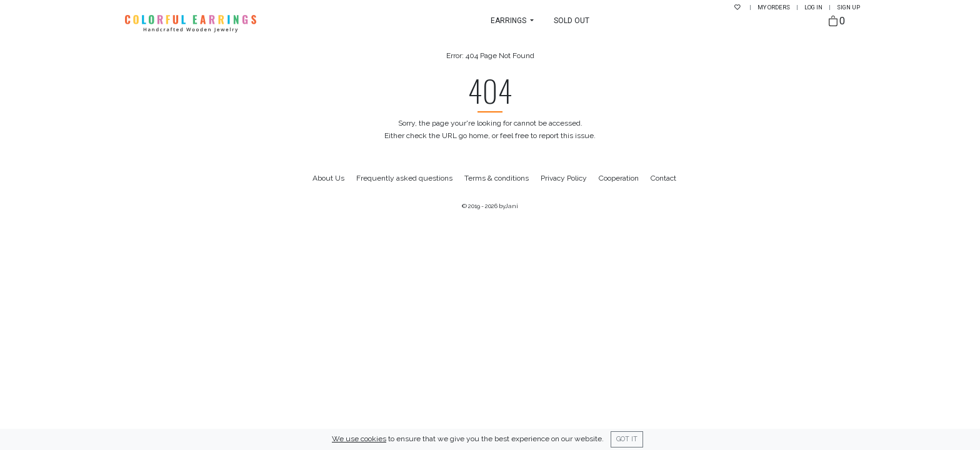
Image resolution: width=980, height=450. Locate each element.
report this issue (566, 136)
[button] (512, 21)
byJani (508, 206)
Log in (814, 7)
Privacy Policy (564, 178)
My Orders (774, 7)
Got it (627, 439)
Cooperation (619, 178)
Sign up (848, 7)
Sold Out (572, 21)
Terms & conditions (497, 178)
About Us (328, 178)
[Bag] (837, 22)
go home (473, 136)
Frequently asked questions (404, 178)
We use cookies (359, 439)
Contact (663, 178)
